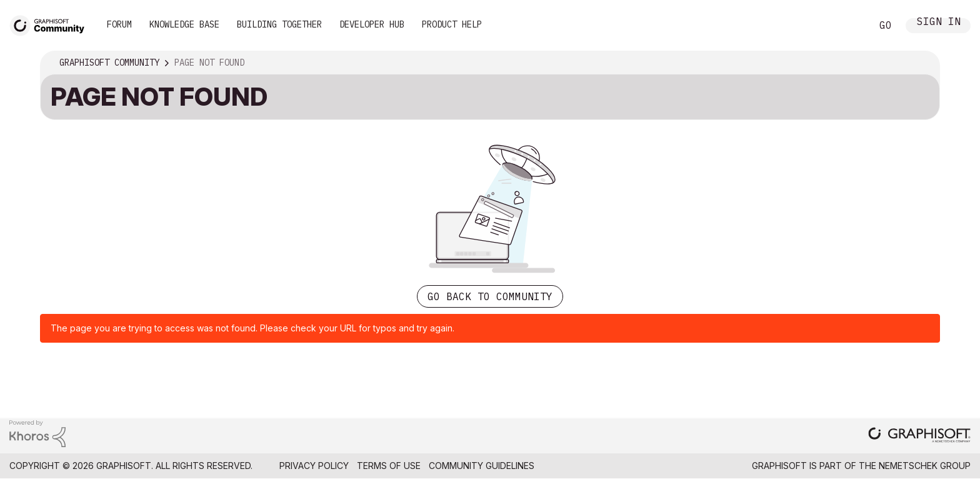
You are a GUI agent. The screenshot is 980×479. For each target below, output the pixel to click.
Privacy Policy (314, 466)
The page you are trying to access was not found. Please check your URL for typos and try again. (252, 328)
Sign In (939, 23)
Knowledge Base (184, 24)
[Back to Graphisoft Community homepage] (51, 24)
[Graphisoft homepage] (919, 436)
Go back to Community (490, 296)
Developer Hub (372, 24)
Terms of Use (389, 466)
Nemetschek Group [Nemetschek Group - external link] (925, 466)
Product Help (452, 24)
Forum (119, 24)
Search (848, 26)
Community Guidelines (482, 466)
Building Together (279, 24)
